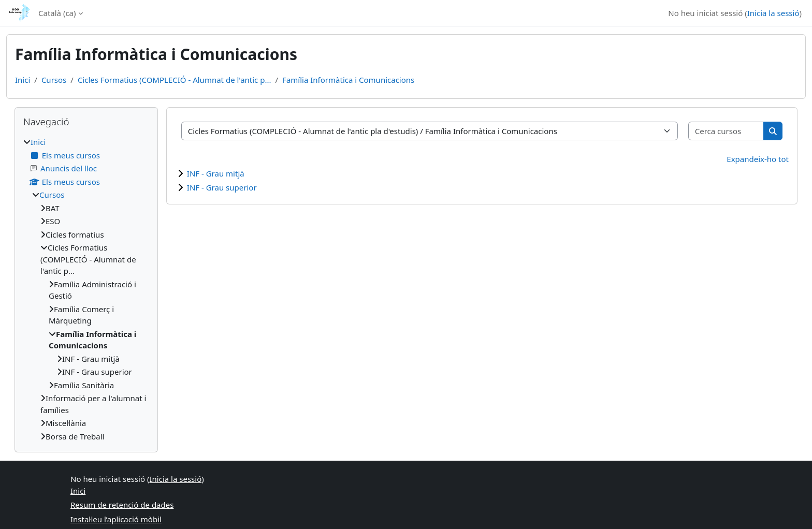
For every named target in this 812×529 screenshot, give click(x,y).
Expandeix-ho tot (758, 159)
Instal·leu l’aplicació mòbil (116, 519)
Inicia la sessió (773, 13)
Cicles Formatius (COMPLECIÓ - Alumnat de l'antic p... (175, 80)
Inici (23, 80)
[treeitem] (86, 289)
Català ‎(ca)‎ (57, 13)
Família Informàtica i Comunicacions (348, 80)
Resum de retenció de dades (122, 505)
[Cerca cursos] (726, 131)
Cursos (54, 80)
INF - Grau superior (222, 187)
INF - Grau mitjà (216, 173)
